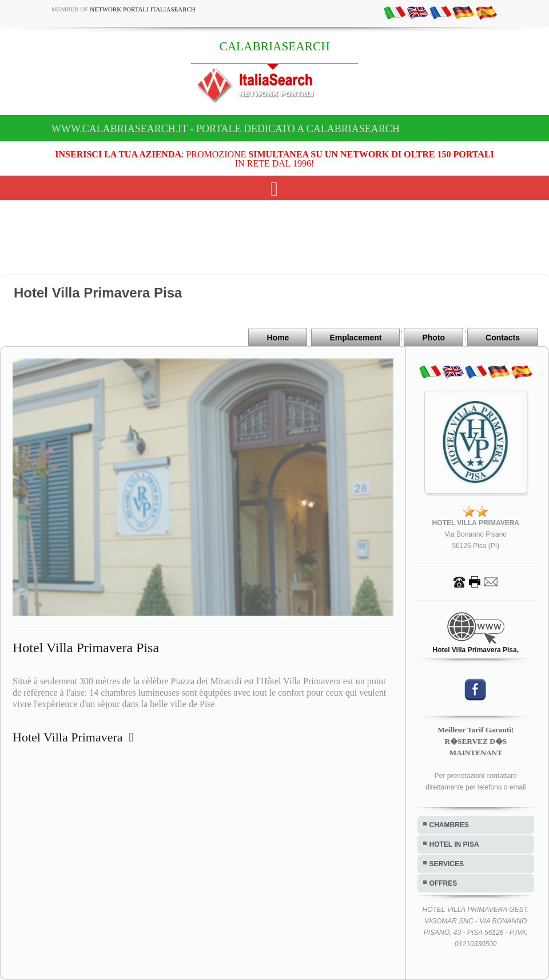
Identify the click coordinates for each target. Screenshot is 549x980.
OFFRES (443, 883)
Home (278, 338)
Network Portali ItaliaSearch (143, 9)
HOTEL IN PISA (454, 844)
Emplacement (355, 338)
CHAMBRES (449, 825)
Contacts (503, 338)
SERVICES (447, 864)
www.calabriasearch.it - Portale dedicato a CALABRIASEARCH (226, 129)
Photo (433, 338)
